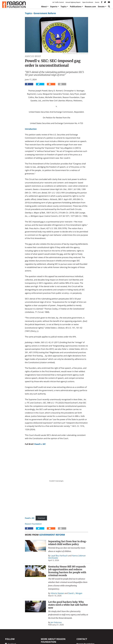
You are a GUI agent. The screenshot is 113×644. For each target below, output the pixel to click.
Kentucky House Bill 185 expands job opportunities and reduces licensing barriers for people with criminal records (67, 571)
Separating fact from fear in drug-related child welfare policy (68, 543)
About (44, 6)
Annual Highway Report (73, 2)
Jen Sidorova (56, 622)
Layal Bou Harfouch (59, 556)
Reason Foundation (33, 524)
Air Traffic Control (58, 2)
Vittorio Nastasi (57, 593)
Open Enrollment (88, 2)
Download (41, 518)
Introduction (31, 129)
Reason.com (90, 6)
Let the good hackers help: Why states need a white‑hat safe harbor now (68, 605)
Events (97, 2)
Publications (76, 6)
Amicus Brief (33, 56)
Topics (64, 6)
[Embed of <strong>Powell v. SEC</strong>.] (56, 481)
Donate (101, 6)
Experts (54, 6)
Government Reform (45, 13)
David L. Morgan (75, 593)
